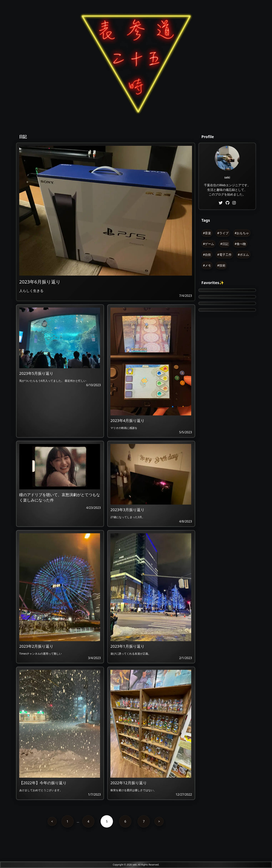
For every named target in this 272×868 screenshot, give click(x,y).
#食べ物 (240, 244)
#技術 (221, 265)
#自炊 (207, 255)
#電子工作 (224, 255)
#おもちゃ (242, 233)
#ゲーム (209, 244)
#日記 (224, 244)
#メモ (207, 265)
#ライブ (223, 233)
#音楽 (207, 233)
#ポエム (243, 255)
